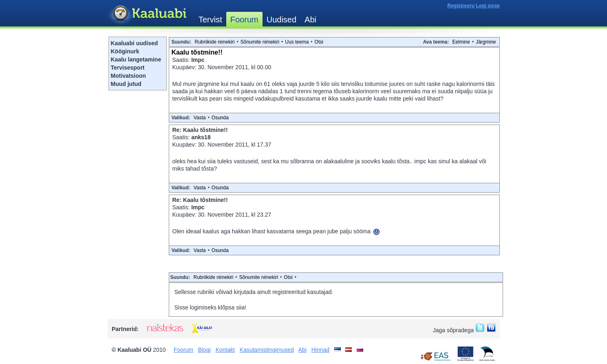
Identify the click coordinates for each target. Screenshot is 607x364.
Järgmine (486, 42)
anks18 (201, 137)
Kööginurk (125, 51)
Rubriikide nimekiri (215, 42)
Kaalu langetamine (136, 59)
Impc (198, 60)
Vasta (200, 118)
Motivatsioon (128, 76)
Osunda (220, 118)
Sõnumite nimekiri (260, 42)
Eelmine (461, 42)
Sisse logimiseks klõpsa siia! (211, 307)
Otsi (319, 42)
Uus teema (297, 42)
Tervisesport (128, 68)
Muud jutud (126, 84)
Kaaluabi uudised (135, 43)
